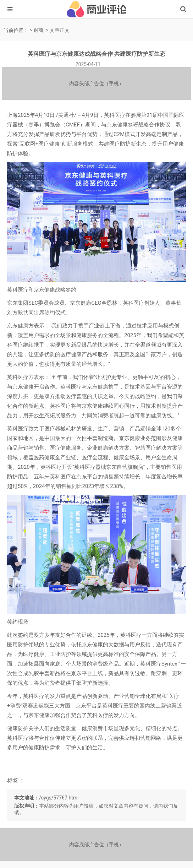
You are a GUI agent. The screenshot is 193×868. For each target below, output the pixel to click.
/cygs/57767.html (59, 798)
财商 (38, 30)
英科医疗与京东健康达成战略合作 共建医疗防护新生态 (96, 54)
